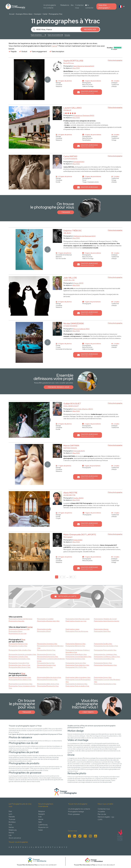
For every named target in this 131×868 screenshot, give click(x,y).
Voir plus (67, 35)
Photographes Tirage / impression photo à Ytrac (22, 687)
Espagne (42, 814)
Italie (40, 822)
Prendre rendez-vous (59, 387)
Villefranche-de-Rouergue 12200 (85, 236)
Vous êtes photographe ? (104, 6)
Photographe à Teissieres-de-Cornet (105, 619)
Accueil (12, 14)
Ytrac (23, 640)
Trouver (66, 212)
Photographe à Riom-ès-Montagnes (77, 631)
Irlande (41, 819)
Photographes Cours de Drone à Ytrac (21, 684)
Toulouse (12, 819)
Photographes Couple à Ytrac (18, 646)
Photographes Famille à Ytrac (103, 644)
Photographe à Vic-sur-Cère (18, 633)
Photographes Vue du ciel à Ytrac (76, 663)
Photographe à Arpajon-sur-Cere (76, 621)
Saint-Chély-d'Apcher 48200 (83, 409)
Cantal (45, 14)
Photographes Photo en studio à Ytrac (77, 686)
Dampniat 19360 (79, 162)
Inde (40, 817)
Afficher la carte (65, 596)
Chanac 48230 (78, 283)
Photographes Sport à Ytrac (46, 663)
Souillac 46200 (78, 498)
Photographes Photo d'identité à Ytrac (77, 665)
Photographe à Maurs (15, 631)
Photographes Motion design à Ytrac (20, 680)
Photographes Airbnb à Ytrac (46, 650)
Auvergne (38, 14)
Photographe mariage (76, 812)
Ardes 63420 (78, 540)
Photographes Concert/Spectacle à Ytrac (78, 657)
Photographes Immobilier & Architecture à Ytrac (50, 647)
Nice (10, 825)
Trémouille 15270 (79, 451)
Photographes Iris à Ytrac (45, 667)
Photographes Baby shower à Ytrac (20, 667)
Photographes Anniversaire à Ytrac (19, 659)
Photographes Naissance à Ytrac (76, 644)
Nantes (11, 827)
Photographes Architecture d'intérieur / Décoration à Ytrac (78, 651)
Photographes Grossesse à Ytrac (47, 644)
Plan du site (102, 814)
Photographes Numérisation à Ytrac (105, 684)
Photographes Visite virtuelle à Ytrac (20, 650)
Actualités (101, 812)
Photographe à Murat (44, 631)
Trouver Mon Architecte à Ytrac (27, 865)
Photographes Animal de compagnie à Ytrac (22, 654)
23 (71, 577)
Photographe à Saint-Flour (102, 631)
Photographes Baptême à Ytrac (75, 659)
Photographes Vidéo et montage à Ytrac (78, 677)
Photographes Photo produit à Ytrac (105, 650)
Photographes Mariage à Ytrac (18, 644)
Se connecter (89, 6)
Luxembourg (43, 825)
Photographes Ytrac (56, 14)
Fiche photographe (115, 60)
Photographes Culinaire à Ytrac (18, 657)
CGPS (100, 820)
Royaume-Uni (43, 827)
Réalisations (65, 5)
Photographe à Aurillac (44, 629)
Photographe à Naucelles (16, 621)
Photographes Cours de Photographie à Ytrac (78, 681)
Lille (10, 835)
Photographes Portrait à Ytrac (46, 654)
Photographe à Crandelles (45, 619)
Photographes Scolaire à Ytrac (46, 665)
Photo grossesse (74, 814)
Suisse (41, 830)
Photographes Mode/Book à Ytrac (76, 654)
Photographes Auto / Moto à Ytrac (19, 665)
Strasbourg (13, 830)
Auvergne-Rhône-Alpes (24, 14)
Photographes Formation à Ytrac (47, 680)
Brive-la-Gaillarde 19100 (81, 329)
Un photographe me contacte (50, 6)
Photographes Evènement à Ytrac (48, 657)
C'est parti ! (88, 712)
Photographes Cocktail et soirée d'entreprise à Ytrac (51, 660)
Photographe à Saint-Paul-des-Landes (77, 619)
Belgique (42, 811)
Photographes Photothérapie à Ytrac (105, 665)
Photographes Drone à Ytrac (103, 677)
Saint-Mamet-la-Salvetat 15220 (84, 66)
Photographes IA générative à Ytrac (76, 684)
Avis (72, 5)
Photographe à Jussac (72, 629)
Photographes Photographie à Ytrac (20, 677)
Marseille (12, 817)
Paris (10, 811)
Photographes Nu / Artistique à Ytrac (105, 654)
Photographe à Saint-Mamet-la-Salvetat (107, 621)
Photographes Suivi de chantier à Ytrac (106, 646)
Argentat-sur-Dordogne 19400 (84, 115)
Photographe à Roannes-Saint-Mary (48, 621)
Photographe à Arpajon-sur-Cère (19, 629)
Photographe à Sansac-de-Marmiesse (20, 619)
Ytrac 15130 (76, 68)
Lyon (10, 814)
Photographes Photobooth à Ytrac (48, 686)
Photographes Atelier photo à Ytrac (48, 684)
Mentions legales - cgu (106, 817)
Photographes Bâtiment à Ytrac (75, 646)
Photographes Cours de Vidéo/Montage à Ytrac (107, 681)
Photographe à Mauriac (101, 629)
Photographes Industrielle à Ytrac (104, 659)
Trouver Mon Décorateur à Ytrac (85, 865)
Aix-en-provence (15, 838)
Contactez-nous (80, 6)
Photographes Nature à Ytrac (103, 663)
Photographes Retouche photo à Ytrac (49, 677)
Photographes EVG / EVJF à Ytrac (76, 667)
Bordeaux (12, 822)
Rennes (11, 833)
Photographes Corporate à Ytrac (19, 663)
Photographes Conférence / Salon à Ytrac (107, 657)
